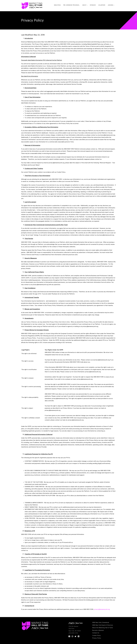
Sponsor (93, 5)
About (84, 5)
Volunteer (102, 5)
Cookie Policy (96, 636)
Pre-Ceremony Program (71, 5)
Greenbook (106, 623)
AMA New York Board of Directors (103, 625)
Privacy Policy (97, 638)
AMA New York (97, 623)
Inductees (57, 5)
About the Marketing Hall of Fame (103, 628)
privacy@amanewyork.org (102, 609)
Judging (111, 5)
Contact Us (96, 633)
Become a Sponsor (98, 630)
